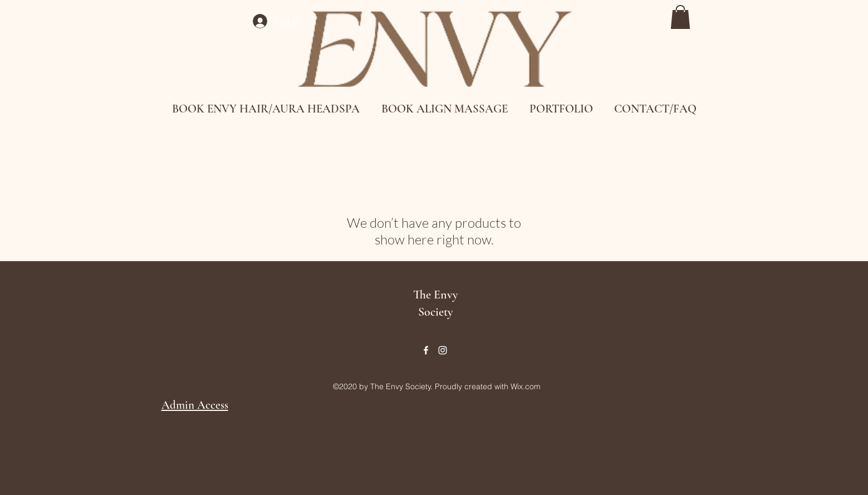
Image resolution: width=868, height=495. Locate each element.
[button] (680, 17)
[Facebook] (426, 350)
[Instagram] (443, 350)
